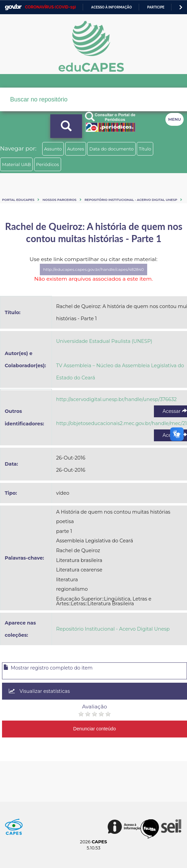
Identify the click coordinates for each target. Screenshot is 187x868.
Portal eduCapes (18, 200)
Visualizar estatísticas (39, 691)
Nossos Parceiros (60, 200)
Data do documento (111, 149)
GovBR (13, 7)
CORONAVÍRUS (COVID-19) (50, 7)
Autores (76, 149)
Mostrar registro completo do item (48, 668)
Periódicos (48, 164)
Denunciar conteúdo (95, 729)
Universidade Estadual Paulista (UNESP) (104, 341)
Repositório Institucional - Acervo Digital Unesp (131, 200)
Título (145, 149)
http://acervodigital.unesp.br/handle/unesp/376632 (116, 399)
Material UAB (16, 164)
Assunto (53, 149)
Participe (156, 7)
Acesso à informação (112, 7)
